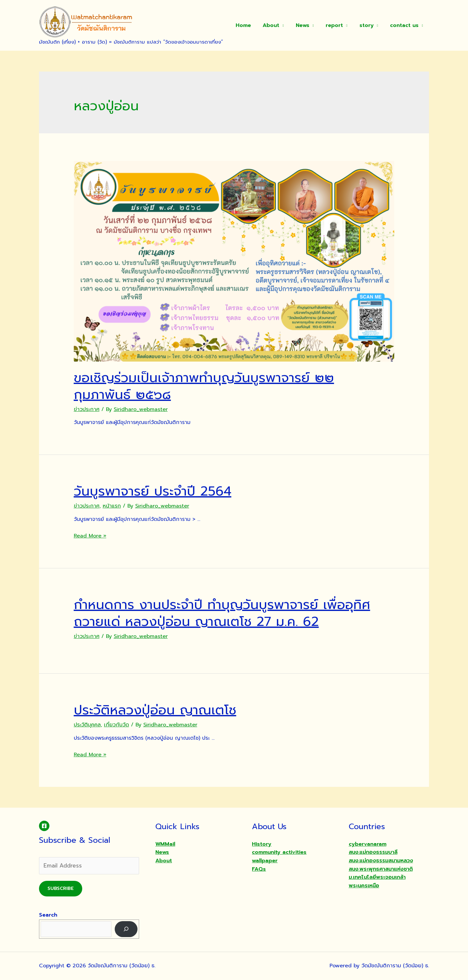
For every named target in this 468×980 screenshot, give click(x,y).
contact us (405, 25)
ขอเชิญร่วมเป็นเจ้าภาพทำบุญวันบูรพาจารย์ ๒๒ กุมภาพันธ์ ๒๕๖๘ (204, 386)
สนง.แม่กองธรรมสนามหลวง (381, 861)
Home (251, 25)
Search (48, 915)
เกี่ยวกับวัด (117, 725)
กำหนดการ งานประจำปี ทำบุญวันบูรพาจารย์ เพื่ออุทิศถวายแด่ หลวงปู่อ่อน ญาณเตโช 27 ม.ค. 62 (222, 613)
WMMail (165, 844)
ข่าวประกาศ (87, 409)
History (262, 844)
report (338, 25)
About (278, 25)
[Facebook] (44, 826)
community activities (279, 852)
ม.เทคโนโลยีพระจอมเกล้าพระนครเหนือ (377, 881)
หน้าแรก (112, 506)
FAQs (259, 869)
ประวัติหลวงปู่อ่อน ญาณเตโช (155, 710)
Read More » (90, 536)
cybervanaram (368, 844)
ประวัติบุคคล (87, 725)
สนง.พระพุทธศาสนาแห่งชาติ (381, 869)
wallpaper (265, 861)
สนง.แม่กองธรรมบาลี (373, 852)
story (369, 25)
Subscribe (61, 888)
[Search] (126, 929)
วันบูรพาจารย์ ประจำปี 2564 (153, 491)
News (308, 25)
